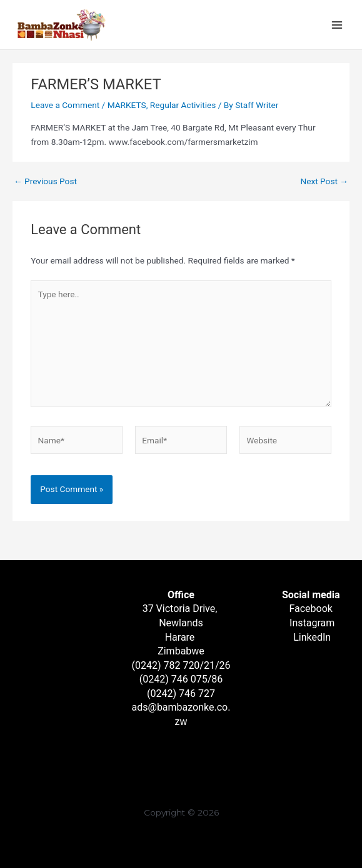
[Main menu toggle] (337, 25)
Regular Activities (183, 105)
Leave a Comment (65, 105)
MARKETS (127, 105)
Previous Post (45, 182)
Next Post (324, 182)
